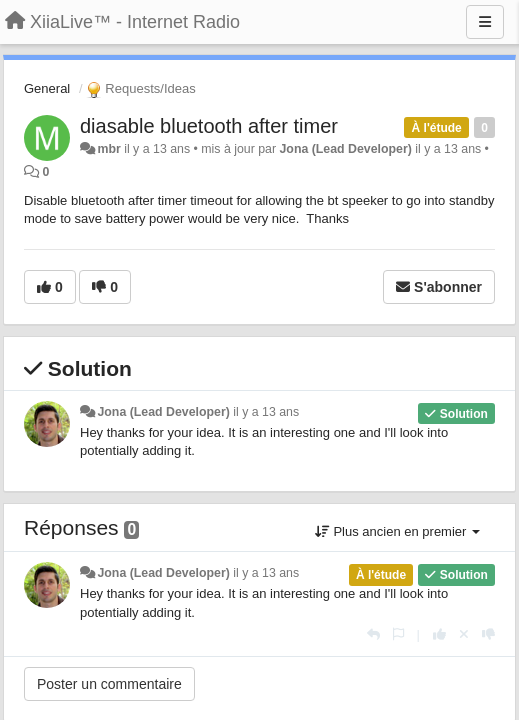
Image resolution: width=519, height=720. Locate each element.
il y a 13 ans (266, 412)
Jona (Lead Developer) (345, 149)
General (47, 88)
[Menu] (485, 22)
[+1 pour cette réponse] (439, 634)
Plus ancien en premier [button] (397, 531)
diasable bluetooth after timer (209, 126)
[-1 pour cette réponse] (488, 634)
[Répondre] (373, 634)
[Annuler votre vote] (464, 634)
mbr (108, 149)
